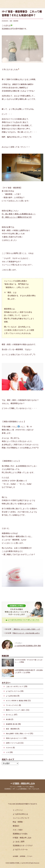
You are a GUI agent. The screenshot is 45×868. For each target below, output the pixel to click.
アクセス (30, 856)
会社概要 (15, 856)
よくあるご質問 (19, 842)
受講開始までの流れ (20, 834)
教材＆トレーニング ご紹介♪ (16, 710)
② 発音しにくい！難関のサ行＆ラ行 (17, 217)
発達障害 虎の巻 (12, 724)
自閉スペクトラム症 (13, 743)
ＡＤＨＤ (9, 748)
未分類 (8, 719)
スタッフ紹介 (18, 830)
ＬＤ (7, 752)
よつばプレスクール (13, 691)
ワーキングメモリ (12, 705)
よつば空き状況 (11, 696)
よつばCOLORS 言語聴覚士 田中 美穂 (28, 646)
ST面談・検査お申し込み (24, 783)
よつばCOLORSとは (20, 814)
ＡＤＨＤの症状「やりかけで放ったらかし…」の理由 (29, 661)
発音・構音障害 (11, 729)
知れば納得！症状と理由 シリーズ (18, 734)
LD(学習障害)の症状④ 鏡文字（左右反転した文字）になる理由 (29, 671)
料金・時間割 (18, 822)
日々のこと (10, 715)
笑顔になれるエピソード (14, 738)
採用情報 (23, 856)
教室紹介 (16, 826)
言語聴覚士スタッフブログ (23, 846)
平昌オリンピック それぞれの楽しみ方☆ (26, 633)
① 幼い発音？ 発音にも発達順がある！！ (19, 214)
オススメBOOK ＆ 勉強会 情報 (17, 701)
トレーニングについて (21, 818)
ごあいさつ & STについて (15, 686)
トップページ (18, 810)
